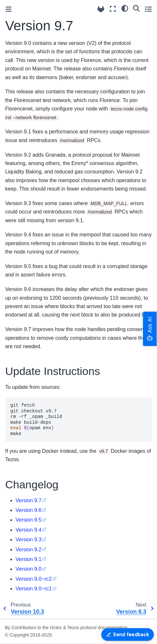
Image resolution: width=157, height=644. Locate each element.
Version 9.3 (28, 540)
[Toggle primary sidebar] (9, 9)
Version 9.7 (28, 500)
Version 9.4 (28, 530)
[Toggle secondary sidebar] (148, 9)
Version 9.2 (28, 550)
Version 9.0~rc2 (34, 579)
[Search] (136, 8)
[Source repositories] (101, 9)
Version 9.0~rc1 (34, 589)
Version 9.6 (28, 510)
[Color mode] (125, 8)
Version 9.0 (28, 569)
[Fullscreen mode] (113, 9)
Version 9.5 (28, 520)
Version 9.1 (28, 559)
